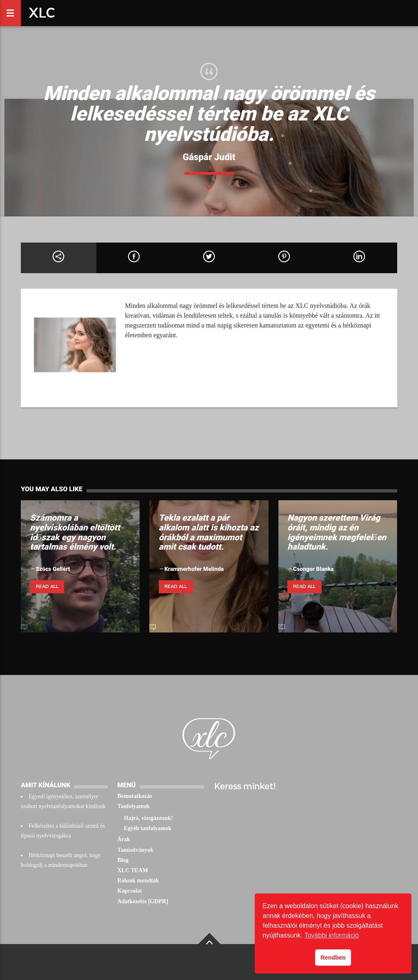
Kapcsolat (130, 891)
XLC (42, 13)
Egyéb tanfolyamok (148, 828)
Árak (124, 839)
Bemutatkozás (135, 796)
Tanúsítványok (136, 850)
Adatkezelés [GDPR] (143, 901)
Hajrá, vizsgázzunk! (149, 818)
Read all (47, 587)
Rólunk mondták (138, 881)
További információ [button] (331, 935)
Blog (123, 860)
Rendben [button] (333, 958)
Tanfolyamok (134, 806)
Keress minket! (245, 786)
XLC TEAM (133, 870)
